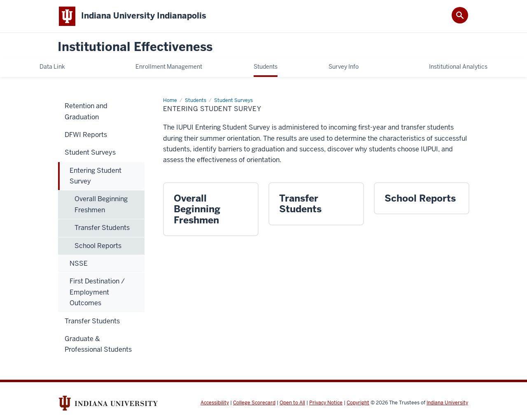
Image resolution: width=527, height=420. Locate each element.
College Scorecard (254, 403)
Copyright (358, 403)
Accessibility (215, 403)
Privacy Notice (326, 403)
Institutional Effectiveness (135, 47)
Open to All (292, 403)
